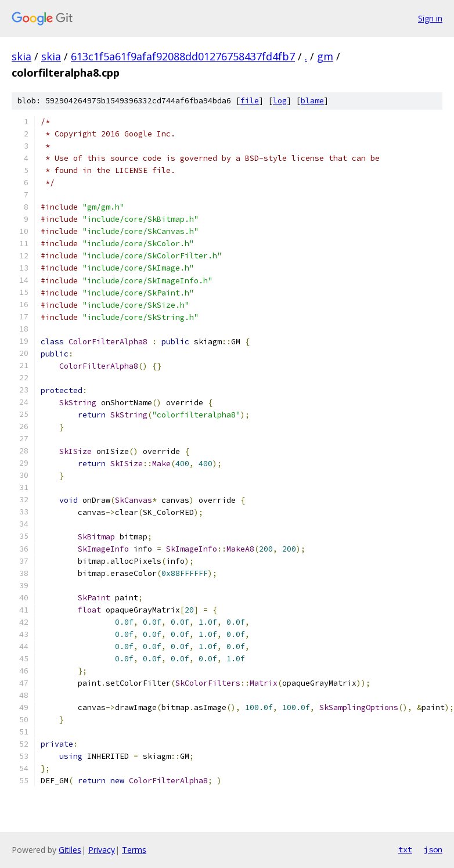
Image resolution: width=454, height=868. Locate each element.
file (250, 101)
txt (405, 849)
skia (21, 56)
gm (325, 56)
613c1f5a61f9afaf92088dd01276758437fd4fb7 (183, 56)
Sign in (430, 18)
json (433, 849)
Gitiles (70, 850)
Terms (134, 850)
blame (312, 101)
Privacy (102, 850)
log (280, 101)
